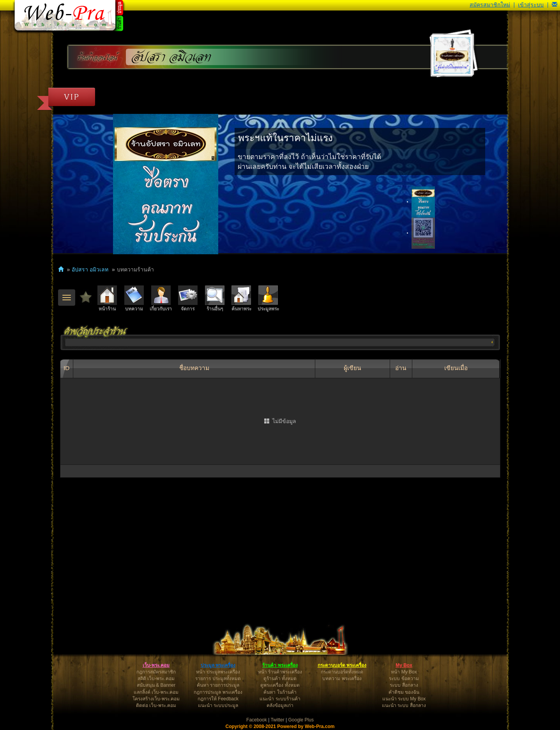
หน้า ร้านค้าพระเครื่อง (280, 672)
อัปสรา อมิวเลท (171, 57)
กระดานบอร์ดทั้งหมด (342, 672)
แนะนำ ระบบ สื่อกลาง (404, 705)
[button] (555, 5)
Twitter (277, 720)
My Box (404, 665)
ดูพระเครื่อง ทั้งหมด (280, 685)
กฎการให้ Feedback (218, 699)
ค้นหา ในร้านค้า (280, 692)
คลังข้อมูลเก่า (280, 705)
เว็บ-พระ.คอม (156, 665)
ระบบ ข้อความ (404, 679)
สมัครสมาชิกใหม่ (490, 5)
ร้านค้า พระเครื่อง (280, 665)
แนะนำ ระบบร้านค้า (280, 699)
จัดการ (188, 299)
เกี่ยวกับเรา (161, 299)
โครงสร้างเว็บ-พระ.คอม (156, 699)
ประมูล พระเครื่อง (218, 665)
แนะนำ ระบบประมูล (218, 705)
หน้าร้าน (107, 299)
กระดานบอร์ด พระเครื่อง (342, 665)
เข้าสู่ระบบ (531, 5)
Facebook (257, 720)
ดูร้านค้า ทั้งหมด (280, 679)
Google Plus (301, 720)
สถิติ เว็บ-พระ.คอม (156, 679)
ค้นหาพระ (241, 299)
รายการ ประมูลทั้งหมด (218, 679)
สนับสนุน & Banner (156, 685)
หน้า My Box (404, 672)
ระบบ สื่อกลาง (404, 685)
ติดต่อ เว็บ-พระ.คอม (156, 705)
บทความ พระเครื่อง (342, 679)
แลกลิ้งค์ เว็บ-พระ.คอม (156, 692)
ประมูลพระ (268, 299)
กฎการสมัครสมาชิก (156, 672)
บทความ (134, 299)
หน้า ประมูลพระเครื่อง (218, 672)
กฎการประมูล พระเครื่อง (218, 692)
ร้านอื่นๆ (215, 299)
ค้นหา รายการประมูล (218, 685)
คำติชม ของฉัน (404, 692)
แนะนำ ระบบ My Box (404, 699)
